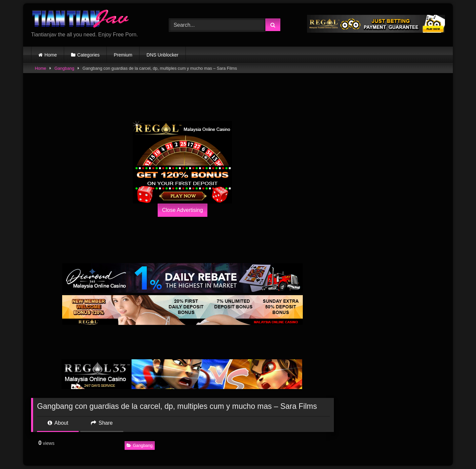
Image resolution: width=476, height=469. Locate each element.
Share (102, 423)
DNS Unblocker (162, 55)
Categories (89, 55)
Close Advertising (182, 210)
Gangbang (64, 68)
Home (51, 55)
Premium (123, 55)
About (58, 423)
